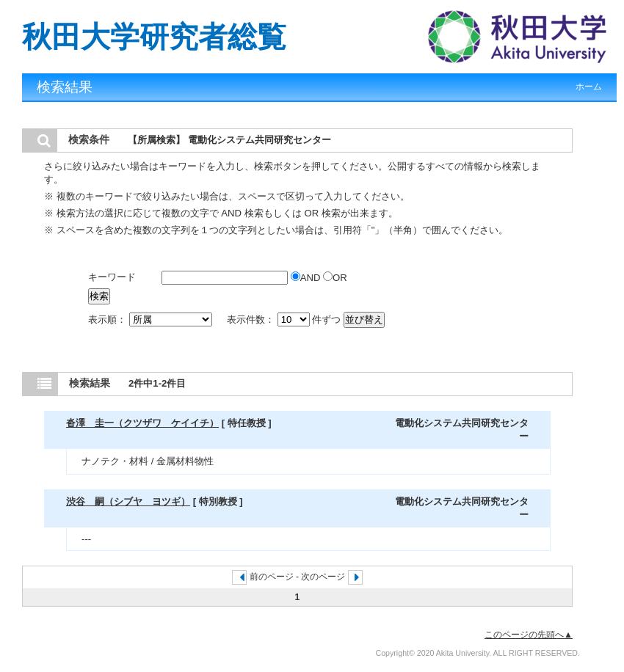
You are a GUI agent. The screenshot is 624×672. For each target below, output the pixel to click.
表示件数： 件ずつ (285, 319)
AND (307, 278)
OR (335, 278)
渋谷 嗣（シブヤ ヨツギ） (128, 501)
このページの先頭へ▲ (529, 635)
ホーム (589, 87)
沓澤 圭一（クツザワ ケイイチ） (142, 423)
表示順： (151, 319)
